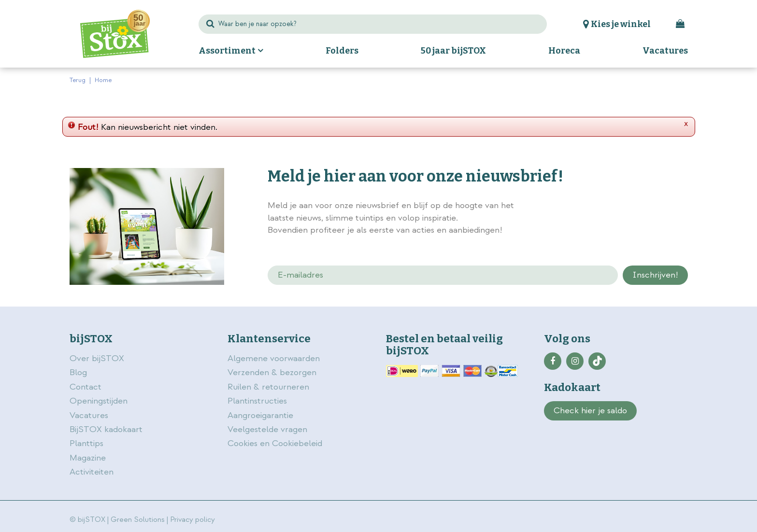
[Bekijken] (680, 24)
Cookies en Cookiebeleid (275, 443)
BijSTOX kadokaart (106, 429)
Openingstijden (99, 401)
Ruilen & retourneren (268, 387)
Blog (78, 372)
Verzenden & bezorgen (272, 372)
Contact (86, 387)
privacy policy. (634, 207)
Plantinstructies (257, 401)
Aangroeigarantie (260, 415)
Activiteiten (92, 472)
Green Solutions (138, 520)
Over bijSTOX (97, 358)
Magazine (88, 458)
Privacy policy (193, 520)
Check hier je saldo (590, 411)
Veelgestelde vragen (267, 429)
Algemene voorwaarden (275, 358)
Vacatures (89, 415)
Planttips (86, 443)
